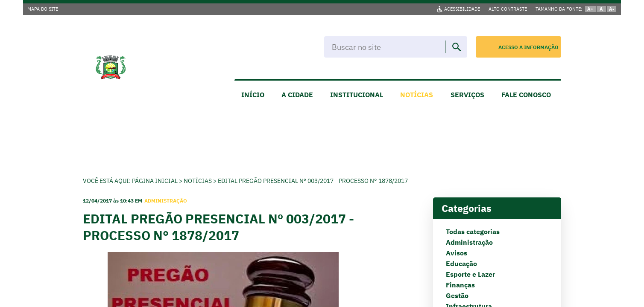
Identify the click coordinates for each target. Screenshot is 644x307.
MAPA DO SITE (43, 9)
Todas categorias (473, 232)
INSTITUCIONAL (357, 95)
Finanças (460, 285)
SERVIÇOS (467, 95)
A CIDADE (297, 95)
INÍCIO (253, 95)
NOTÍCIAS (417, 95)
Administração (469, 242)
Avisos (457, 253)
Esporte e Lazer (470, 274)
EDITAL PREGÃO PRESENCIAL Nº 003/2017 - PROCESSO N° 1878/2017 (313, 181)
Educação (461, 264)
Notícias (198, 181)
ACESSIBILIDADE (462, 9)
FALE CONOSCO (526, 95)
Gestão (457, 295)
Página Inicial (155, 181)
